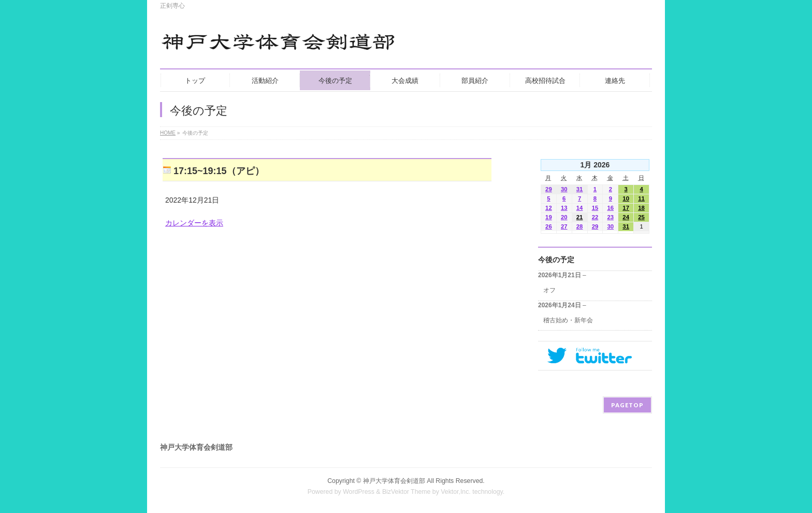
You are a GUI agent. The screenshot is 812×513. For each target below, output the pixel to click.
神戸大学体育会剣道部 (394, 481)
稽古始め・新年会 (568, 320)
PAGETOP (627, 405)
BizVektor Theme (407, 492)
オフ (549, 290)
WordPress (359, 492)
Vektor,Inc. (456, 492)
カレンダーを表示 (194, 223)
